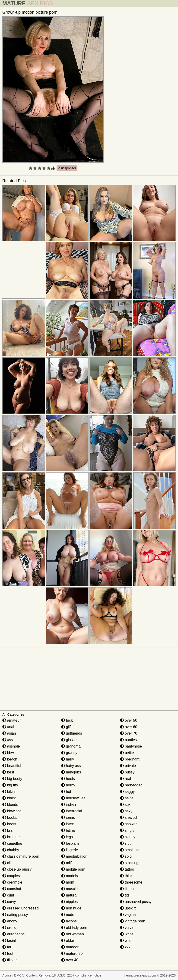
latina (68, 830)
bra (7, 830)
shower (128, 824)
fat (7, 947)
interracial (72, 811)
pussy (127, 772)
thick (126, 876)
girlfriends (72, 733)
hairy (68, 759)
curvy (9, 902)
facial (9, 941)
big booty (12, 779)
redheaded (131, 785)
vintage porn (133, 921)
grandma (71, 746)
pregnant (130, 759)
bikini (9, 792)
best (8, 772)
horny (68, 785)
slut (125, 843)
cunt (8, 895)
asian (9, 733)
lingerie (70, 850)
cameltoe (12, 843)
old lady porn (74, 928)
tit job (127, 889)
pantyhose (131, 746)
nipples (69, 902)
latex (67, 824)
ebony (10, 921)
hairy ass (71, 766)
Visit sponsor (67, 168)
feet (8, 954)
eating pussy (15, 915)
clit (7, 863)
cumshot (12, 889)
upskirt (128, 908)
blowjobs (12, 811)
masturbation (74, 856)
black (9, 798)
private (128, 766)
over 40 (70, 960)
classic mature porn (21, 856)
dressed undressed (21, 908)
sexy (126, 811)
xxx (125, 947)
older (68, 941)
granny (69, 753)
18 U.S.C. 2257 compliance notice (77, 975)
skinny (128, 837)
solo (126, 856)
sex (125, 805)
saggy (127, 792)
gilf (66, 727)
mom (68, 882)
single (127, 830)
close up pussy (17, 869)
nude (68, 915)
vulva (127, 928)
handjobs (71, 772)
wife (126, 941)
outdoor (70, 947)
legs (67, 837)
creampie (12, 882)
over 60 (129, 727)
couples (11, 876)
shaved (128, 818)
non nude (71, 908)
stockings (130, 863)
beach (10, 759)
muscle (69, 889)
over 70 (129, 733)
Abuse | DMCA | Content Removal (27, 975)
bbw (8, 753)
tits (125, 895)
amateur (11, 720)
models (70, 876)
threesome (131, 882)
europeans (13, 934)
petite (127, 753)
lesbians (70, 843)
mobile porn (73, 869)
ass (8, 740)
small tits (130, 850)
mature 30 (72, 954)
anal (8, 727)
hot (66, 792)
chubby (11, 850)
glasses (70, 740)
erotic (9, 928)
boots (9, 824)
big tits (10, 785)
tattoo (127, 869)
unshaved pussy (136, 902)
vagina (128, 915)
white (127, 934)
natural (69, 895)
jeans (68, 818)
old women (73, 934)
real (126, 779)
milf (66, 863)
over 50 (129, 720)
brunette (11, 837)
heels (68, 779)
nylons (69, 921)
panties (128, 740)
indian (68, 805)
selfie (127, 798)
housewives (73, 798)
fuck (67, 720)
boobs (10, 818)
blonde (10, 805)
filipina (10, 960)
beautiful (12, 766)
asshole (11, 746)
